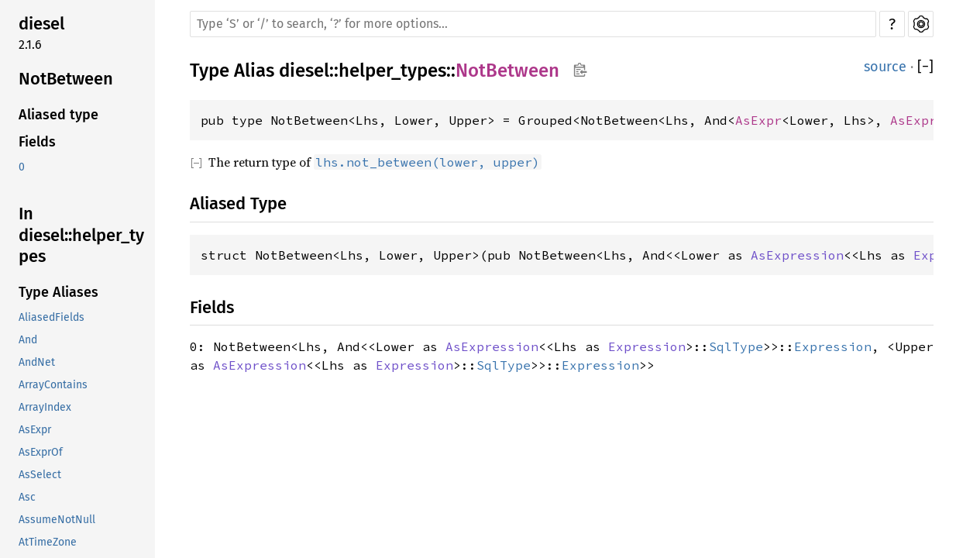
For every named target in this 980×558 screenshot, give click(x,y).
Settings (921, 24)
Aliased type (58, 115)
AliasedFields (52, 317)
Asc (27, 497)
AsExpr (35, 430)
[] (925, 67)
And (28, 340)
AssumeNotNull (57, 520)
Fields (37, 142)
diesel (41, 24)
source (885, 67)
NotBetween (66, 79)
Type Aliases (58, 292)
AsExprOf (41, 452)
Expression (647, 346)
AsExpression (797, 255)
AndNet (37, 362)
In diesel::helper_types (81, 235)
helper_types (392, 71)
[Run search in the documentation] (533, 24)
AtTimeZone (48, 542)
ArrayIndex (45, 407)
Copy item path (580, 70)
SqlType (736, 346)
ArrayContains (53, 385)
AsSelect (40, 475)
